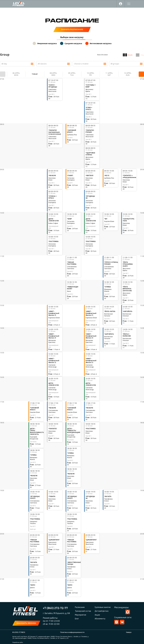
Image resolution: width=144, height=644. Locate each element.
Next (141, 74)
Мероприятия (80, 615)
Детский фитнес (102, 611)
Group (5, 54)
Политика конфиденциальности (72, 632)
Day (142, 55)
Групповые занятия (103, 607)
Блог (77, 619)
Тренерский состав (83, 611)
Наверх (129, 632)
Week (130, 55)
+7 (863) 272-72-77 (55, 608)
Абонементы (100, 619)
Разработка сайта (18, 642)
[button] (26, 623)
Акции (97, 615)
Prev (3, 74)
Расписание (80, 607)
